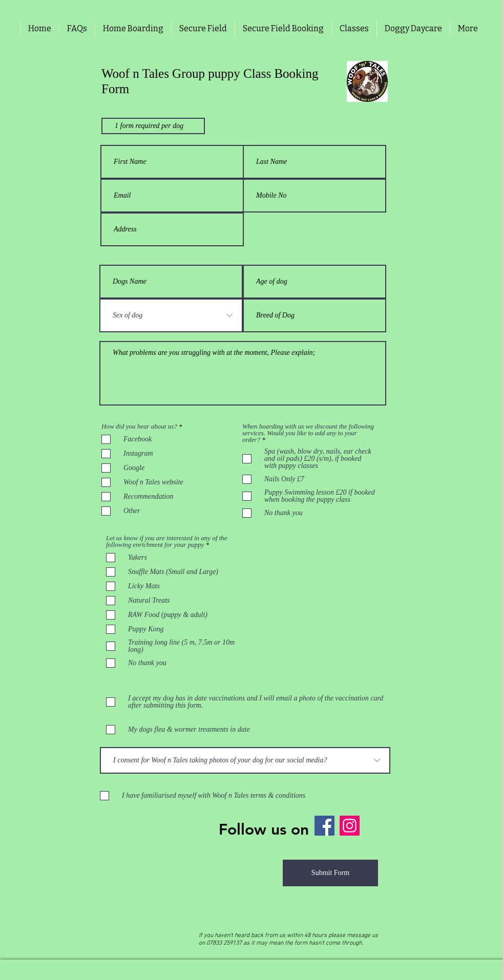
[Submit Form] (330, 873)
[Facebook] (324, 826)
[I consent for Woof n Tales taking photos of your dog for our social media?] (245, 760)
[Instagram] (350, 826)
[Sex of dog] (171, 315)
